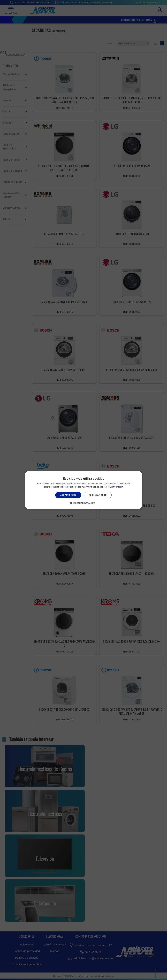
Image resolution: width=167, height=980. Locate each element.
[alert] (83, 490)
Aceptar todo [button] (68, 495)
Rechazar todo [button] (98, 495)
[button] (83, 503)
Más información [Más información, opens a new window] (116, 487)
